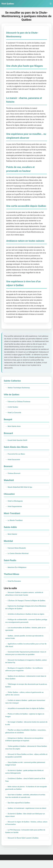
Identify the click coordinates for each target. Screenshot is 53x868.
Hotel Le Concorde (15, 413)
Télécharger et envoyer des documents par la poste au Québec (25, 690)
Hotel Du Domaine (14, 583)
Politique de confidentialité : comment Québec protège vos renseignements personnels (24, 624)
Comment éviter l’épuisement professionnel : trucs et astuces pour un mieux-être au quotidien (26, 657)
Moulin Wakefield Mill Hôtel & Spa (20, 488)
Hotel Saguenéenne (15, 508)
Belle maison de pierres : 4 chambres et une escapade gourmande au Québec (23, 795)
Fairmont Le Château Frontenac (19, 402)
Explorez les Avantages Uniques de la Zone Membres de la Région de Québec (26, 610)
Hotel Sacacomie (14, 460)
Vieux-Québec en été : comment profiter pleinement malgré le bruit (26, 770)
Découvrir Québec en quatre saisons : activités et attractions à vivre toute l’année (25, 596)
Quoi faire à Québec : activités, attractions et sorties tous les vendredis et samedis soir (26, 803)
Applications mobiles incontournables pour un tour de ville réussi (26, 649)
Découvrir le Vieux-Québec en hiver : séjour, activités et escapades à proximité (26, 761)
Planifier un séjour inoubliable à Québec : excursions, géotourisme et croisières (26, 737)
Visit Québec (8, 4)
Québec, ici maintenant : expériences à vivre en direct (27, 815)
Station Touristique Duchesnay (19, 388)
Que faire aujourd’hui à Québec (19, 810)
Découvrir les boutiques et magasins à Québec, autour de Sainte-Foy (24, 665)
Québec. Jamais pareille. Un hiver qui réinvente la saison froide (25, 640)
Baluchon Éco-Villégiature (17, 569)
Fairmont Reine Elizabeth (17, 550)
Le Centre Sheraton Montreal (18, 555)
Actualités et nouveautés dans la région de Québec (27, 713)
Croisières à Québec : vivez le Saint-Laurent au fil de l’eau (26, 786)
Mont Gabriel (12, 536)
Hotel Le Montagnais (15, 502)
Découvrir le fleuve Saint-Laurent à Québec (24, 846)
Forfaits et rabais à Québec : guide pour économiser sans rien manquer (26, 706)
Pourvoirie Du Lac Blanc (17, 455)
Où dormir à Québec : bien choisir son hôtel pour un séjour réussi (26, 822)
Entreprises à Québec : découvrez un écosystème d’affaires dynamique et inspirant (25, 745)
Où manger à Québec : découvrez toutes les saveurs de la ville (26, 728)
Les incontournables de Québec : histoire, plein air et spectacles (26, 632)
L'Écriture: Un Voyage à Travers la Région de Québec (27, 603)
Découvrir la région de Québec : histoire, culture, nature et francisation (24, 830)
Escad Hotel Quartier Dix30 (18, 441)
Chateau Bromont (14, 474)
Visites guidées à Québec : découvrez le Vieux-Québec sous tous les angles (24, 753)
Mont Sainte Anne (14, 427)
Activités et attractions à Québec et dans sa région (26, 617)
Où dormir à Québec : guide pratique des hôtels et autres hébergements (25, 778)
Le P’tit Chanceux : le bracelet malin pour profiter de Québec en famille (26, 839)
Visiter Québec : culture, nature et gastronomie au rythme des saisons (25, 698)
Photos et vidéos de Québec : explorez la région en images (25, 720)
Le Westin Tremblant (15, 522)
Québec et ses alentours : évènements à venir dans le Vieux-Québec (26, 682)
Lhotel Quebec (13, 407)
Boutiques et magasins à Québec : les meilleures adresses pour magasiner (24, 673)
